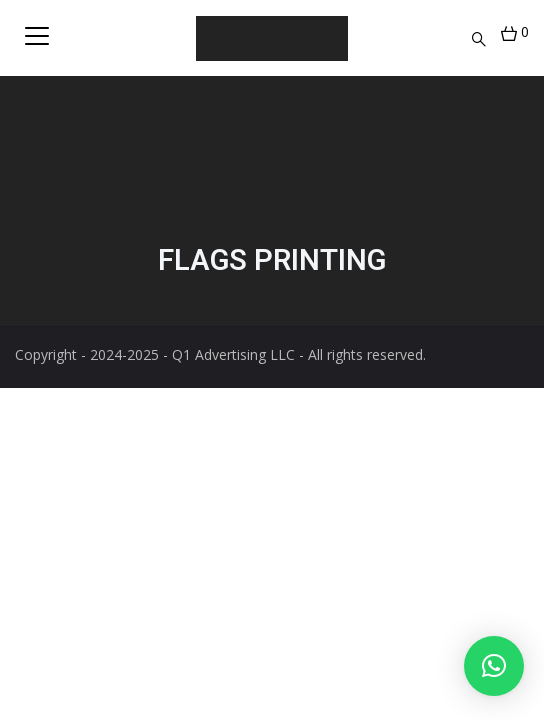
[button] (494, 666)
